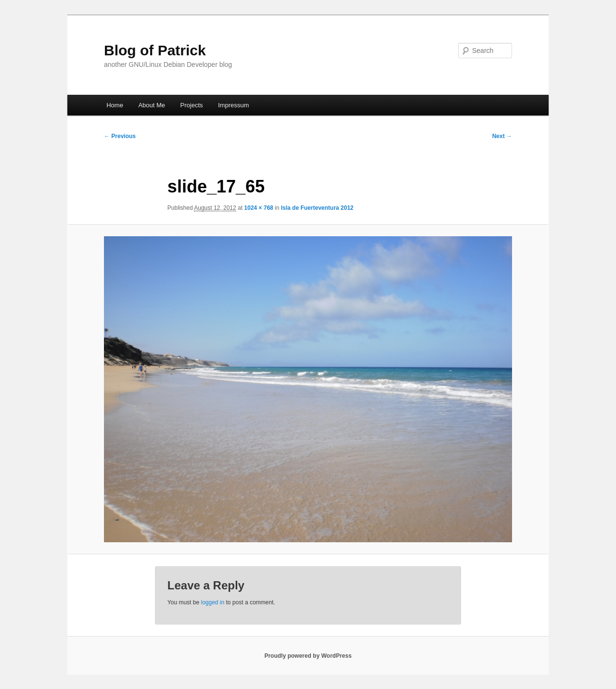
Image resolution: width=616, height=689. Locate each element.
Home (115, 105)
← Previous (120, 136)
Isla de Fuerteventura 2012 (317, 208)
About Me (152, 105)
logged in (212, 602)
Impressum (233, 105)
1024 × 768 (258, 208)
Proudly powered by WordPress (308, 656)
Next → (502, 136)
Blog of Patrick (155, 50)
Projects (192, 105)
